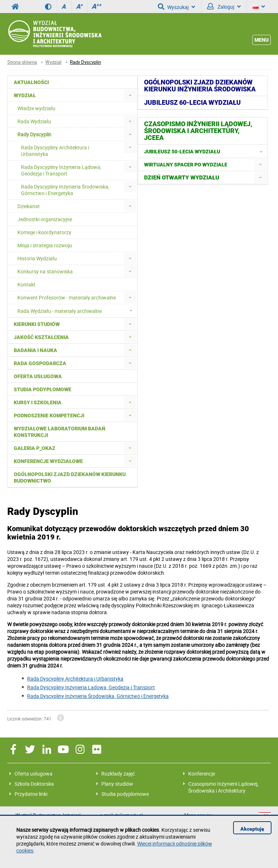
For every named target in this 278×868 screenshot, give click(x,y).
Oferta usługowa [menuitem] (38, 376)
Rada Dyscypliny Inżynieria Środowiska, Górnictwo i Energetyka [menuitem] (65, 190)
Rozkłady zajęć (118, 774)
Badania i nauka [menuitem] (35, 350)
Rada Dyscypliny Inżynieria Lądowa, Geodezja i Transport (91, 687)
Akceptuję (252, 829)
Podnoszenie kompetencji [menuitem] (49, 416)
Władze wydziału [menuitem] (36, 108)
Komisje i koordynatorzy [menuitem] (44, 232)
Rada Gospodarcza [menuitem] (40, 363)
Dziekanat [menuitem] (29, 206)
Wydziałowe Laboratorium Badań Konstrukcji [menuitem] (60, 432)
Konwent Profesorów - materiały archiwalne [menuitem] (67, 297)
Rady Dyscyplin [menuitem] (34, 134)
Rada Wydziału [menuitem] (34, 121)
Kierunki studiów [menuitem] (37, 324)
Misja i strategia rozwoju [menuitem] (45, 245)
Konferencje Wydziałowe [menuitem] (48, 461)
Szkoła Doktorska (34, 784)
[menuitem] (130, 95)
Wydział (53, 62)
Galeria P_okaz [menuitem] (35, 448)
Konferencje (202, 774)
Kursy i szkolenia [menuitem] (38, 402)
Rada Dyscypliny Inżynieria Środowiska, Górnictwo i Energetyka (98, 696)
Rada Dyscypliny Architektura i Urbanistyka (75, 679)
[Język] (259, 7)
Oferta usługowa (33, 774)
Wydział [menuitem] (25, 95)
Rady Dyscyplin (85, 62)
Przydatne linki (31, 794)
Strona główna (22, 62)
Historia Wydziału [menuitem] (37, 258)
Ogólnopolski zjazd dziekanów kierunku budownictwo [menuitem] (70, 478)
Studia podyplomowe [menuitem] (43, 389)
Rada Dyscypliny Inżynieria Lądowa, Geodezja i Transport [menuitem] (61, 170)
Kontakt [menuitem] (26, 284)
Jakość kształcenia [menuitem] (41, 337)
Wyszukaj (176, 7)
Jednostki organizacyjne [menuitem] (45, 219)
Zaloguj (224, 7)
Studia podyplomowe (125, 794)
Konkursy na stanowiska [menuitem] (45, 271)
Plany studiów (117, 784)
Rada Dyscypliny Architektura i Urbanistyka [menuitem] (55, 151)
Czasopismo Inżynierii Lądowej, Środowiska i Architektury (223, 787)
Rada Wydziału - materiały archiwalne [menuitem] (77, 311)
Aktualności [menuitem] (31, 82)
